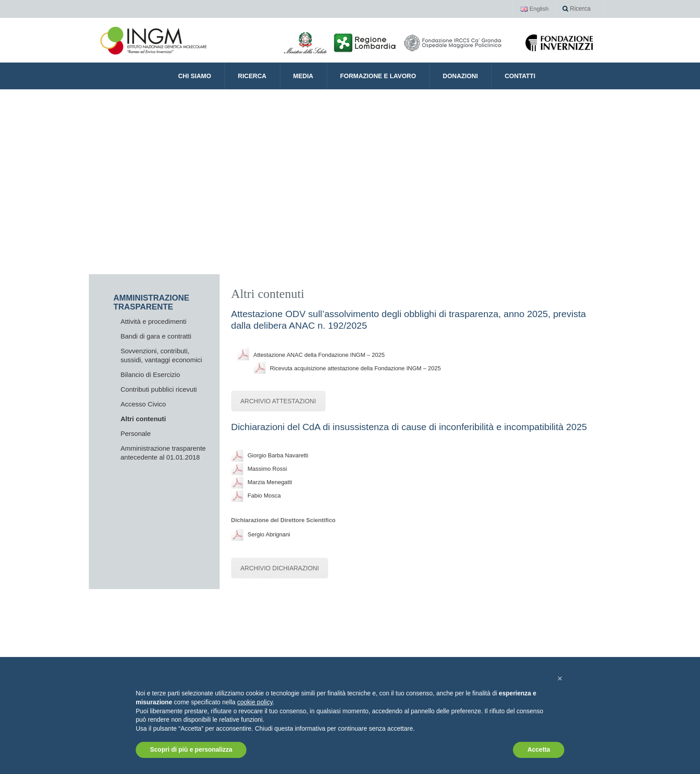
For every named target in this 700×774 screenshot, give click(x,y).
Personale (136, 433)
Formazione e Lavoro (378, 76)
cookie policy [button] (255, 702)
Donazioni (460, 76)
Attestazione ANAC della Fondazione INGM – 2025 (319, 355)
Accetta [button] (539, 749)
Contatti (520, 76)
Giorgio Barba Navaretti (278, 455)
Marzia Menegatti (270, 482)
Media (303, 76)
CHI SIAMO (195, 76)
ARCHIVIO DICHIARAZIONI (280, 568)
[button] (560, 678)
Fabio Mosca (264, 496)
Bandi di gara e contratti (156, 336)
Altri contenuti (143, 419)
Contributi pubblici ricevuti (159, 389)
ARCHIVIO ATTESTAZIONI (278, 401)
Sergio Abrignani (269, 534)
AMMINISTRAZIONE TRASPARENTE (151, 302)
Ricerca (577, 9)
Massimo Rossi (267, 469)
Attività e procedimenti (154, 321)
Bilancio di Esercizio (150, 374)
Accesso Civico (143, 404)
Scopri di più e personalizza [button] (191, 749)
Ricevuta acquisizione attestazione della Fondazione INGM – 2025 (356, 368)
